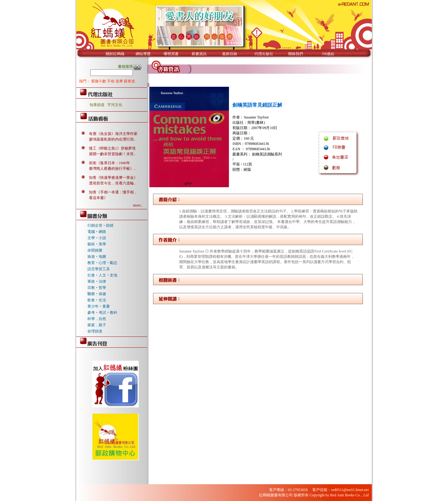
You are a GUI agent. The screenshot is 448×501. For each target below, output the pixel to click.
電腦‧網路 (97, 232)
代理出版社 (264, 54)
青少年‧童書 (99, 306)
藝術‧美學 (97, 244)
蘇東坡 (129, 81)
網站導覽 (143, 54)
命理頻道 (95, 331)
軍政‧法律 (97, 281)
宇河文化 (115, 105)
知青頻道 (97, 105)
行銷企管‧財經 (100, 225)
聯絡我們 (296, 54)
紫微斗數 (99, 81)
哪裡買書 (171, 54)
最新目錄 (230, 54)
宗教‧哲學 (97, 288)
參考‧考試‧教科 (102, 313)
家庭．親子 (97, 325)
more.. (138, 205)
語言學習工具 (99, 269)
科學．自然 (97, 319)
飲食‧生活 (97, 300)
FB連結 (328, 54)
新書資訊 (199, 54)
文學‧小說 (97, 238)
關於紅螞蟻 (115, 54)
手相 (111, 81)
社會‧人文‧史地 (102, 275)
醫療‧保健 (97, 294)
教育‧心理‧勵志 (102, 263)
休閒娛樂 (95, 250)
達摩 (120, 81)
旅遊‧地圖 (97, 257)
